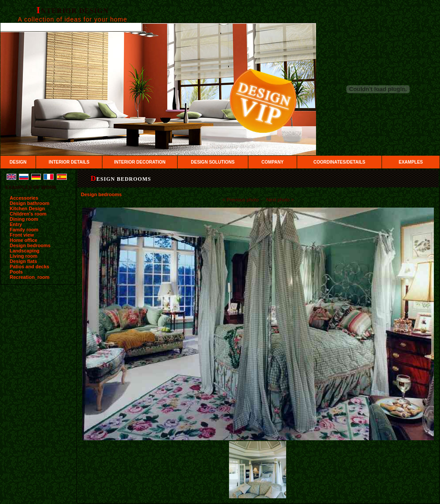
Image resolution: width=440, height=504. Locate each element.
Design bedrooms (30, 245)
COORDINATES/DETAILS (339, 162)
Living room (24, 256)
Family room (24, 230)
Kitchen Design (27, 208)
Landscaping (25, 251)
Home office (24, 240)
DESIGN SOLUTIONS (213, 162)
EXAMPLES (411, 162)
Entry (16, 224)
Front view (22, 235)
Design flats (23, 261)
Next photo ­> (280, 200)
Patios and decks (29, 267)
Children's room (28, 214)
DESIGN (18, 162)
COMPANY (273, 162)
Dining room (24, 219)
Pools (16, 272)
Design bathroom (29, 203)
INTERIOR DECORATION (140, 162)
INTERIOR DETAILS (69, 162)
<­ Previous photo (241, 200)
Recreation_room (29, 277)
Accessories (24, 198)
